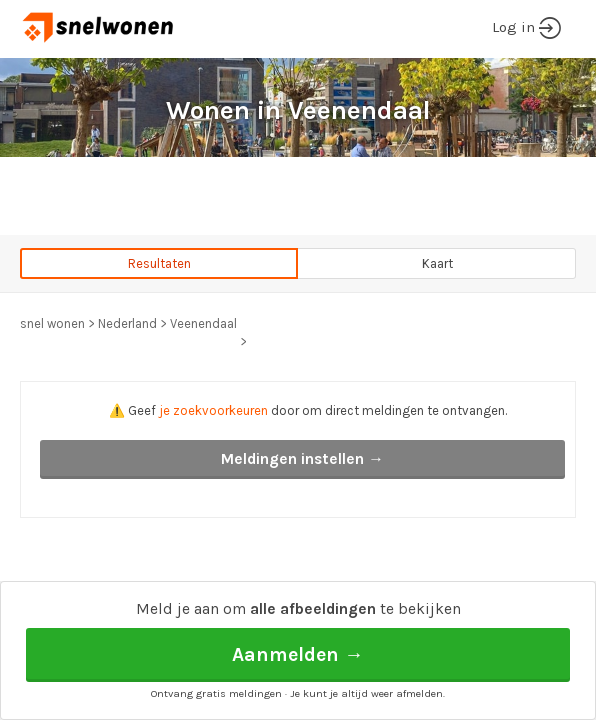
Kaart (437, 263)
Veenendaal (203, 323)
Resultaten (159, 263)
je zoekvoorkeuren (213, 410)
